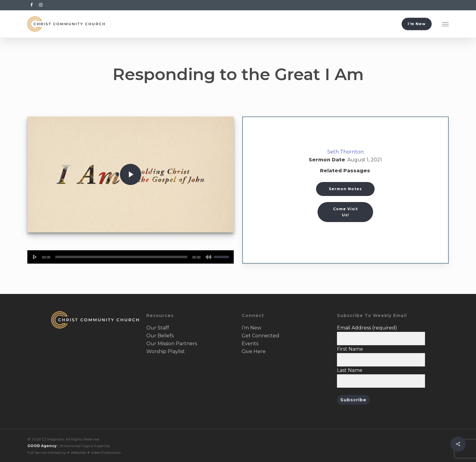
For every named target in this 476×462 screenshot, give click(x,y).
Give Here (254, 351)
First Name (350, 349)
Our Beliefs (160, 336)
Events (250, 344)
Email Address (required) (367, 328)
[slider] (121, 257)
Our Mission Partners (172, 344)
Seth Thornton (345, 152)
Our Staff (158, 328)
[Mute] (209, 257)
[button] (445, 24)
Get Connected (260, 336)
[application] (130, 257)
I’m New (252, 328)
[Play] (35, 257)
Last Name (350, 370)
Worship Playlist (166, 351)
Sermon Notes (345, 189)
